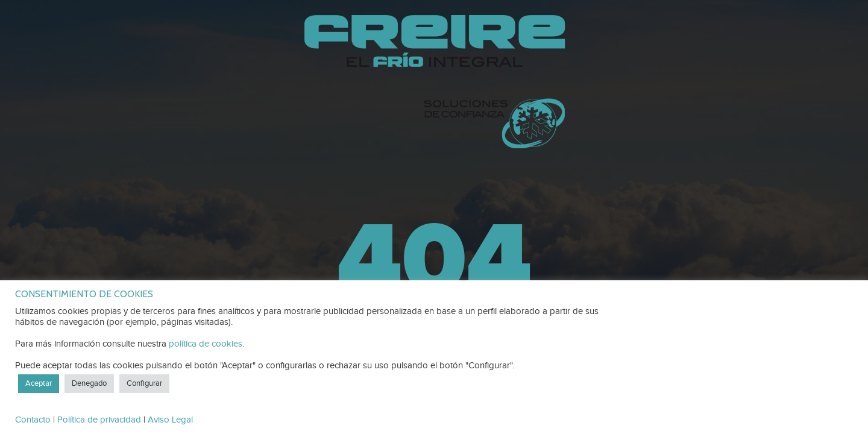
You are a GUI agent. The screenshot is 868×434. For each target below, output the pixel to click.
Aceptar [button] (39, 383)
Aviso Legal (170, 420)
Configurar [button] (144, 383)
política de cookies (206, 344)
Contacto (33, 420)
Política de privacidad (99, 420)
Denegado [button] (89, 383)
